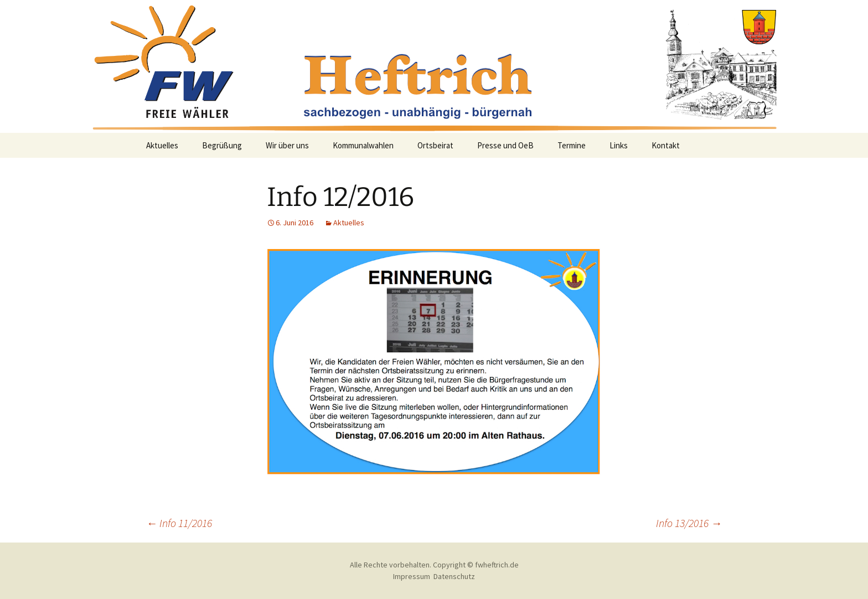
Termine (572, 145)
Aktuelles (162, 145)
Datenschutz (454, 576)
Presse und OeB (505, 145)
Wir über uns (287, 145)
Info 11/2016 (179, 523)
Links (619, 145)
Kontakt (666, 145)
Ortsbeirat (435, 145)
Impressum (412, 576)
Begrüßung (222, 145)
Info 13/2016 (689, 523)
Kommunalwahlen (363, 145)
